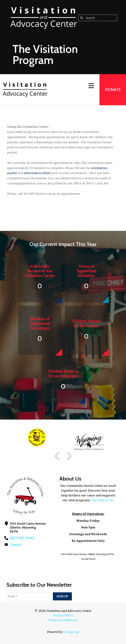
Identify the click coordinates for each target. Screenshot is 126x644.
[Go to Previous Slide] (57, 456)
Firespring (71, 632)
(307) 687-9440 (21, 538)
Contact (16, 545)
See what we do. (103, 500)
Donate (113, 90)
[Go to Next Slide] (69, 456)
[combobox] (98, 18)
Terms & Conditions (63, 620)
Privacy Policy (63, 615)
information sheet (37, 173)
